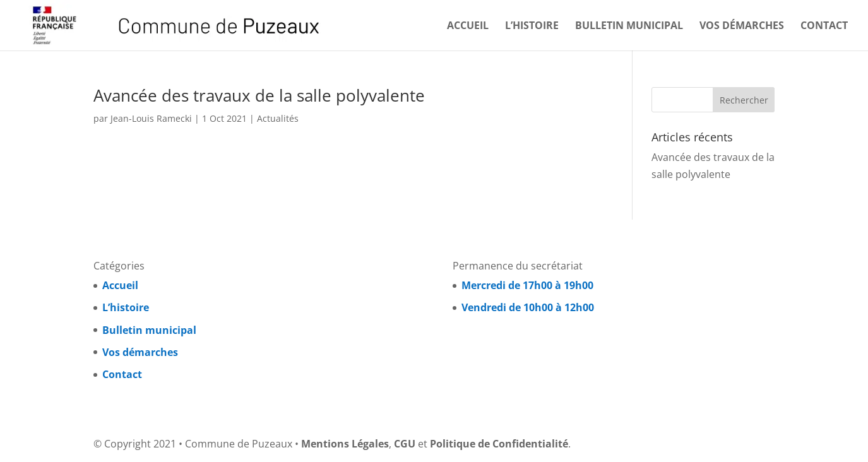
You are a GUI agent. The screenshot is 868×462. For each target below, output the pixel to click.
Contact (824, 27)
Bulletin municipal (629, 27)
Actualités (278, 118)
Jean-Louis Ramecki (151, 118)
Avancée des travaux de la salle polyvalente (259, 95)
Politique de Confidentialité (499, 444)
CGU (405, 444)
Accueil (468, 27)
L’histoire (532, 27)
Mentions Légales (345, 444)
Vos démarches (742, 27)
